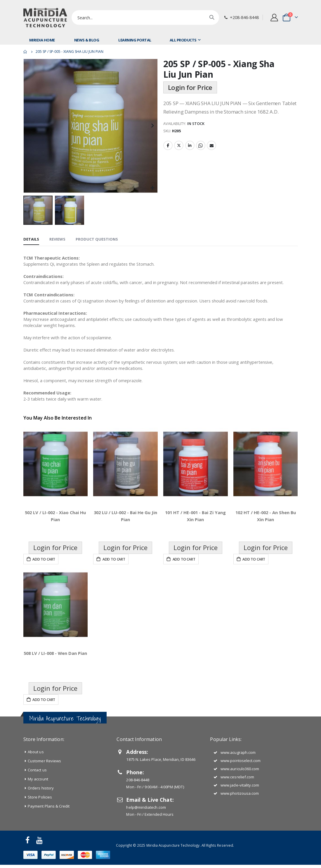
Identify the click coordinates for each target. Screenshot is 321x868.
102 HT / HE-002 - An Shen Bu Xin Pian (266, 544)
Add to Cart (43, 587)
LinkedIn (190, 158)
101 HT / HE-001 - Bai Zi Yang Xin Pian (195, 544)
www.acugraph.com (238, 780)
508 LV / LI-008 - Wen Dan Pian (55, 685)
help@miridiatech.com (146, 835)
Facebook (168, 158)
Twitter (179, 158)
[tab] (31, 240)
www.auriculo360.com (240, 797)
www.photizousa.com (240, 821)
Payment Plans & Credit (49, 834)
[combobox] (145, 18)
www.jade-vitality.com (240, 813)
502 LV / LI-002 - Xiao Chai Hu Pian (55, 544)
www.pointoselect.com (241, 789)
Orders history (41, 816)
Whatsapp (201, 158)
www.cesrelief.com (237, 805)
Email (211, 158)
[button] (152, 188)
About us (36, 780)
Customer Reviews (44, 789)
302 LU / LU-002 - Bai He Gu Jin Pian (126, 544)
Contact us (37, 798)
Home (25, 52)
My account (38, 807)
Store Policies (40, 825)
